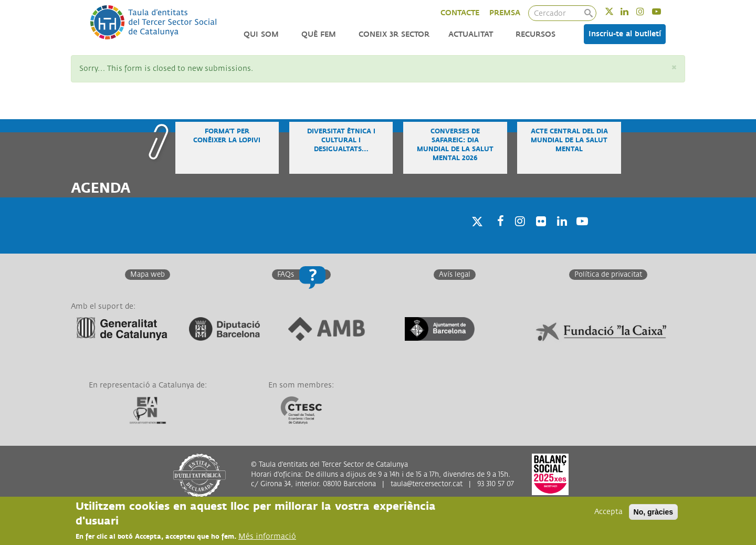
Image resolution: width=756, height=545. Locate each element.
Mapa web (148, 275)
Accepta (608, 512)
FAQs (286, 275)
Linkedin (631, 11)
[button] (674, 68)
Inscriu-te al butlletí (625, 34)
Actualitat (471, 34)
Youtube (663, 11)
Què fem (319, 34)
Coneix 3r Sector (394, 34)
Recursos (535, 34)
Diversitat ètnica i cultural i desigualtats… (341, 140)
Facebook (497, 234)
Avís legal (455, 275)
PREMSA (505, 13)
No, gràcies (653, 512)
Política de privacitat (608, 275)
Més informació (267, 536)
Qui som (261, 34)
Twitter (616, 11)
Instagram (647, 11)
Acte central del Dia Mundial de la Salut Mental (569, 140)
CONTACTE (460, 13)
